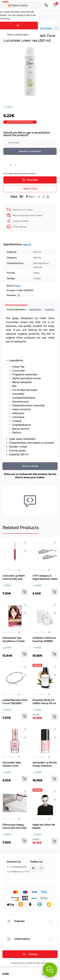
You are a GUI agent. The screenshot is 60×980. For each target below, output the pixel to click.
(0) (19, 295)
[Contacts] (46, 5)
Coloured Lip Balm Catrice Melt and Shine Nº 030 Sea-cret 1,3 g (14, 581)
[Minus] (6, 165)
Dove (17, 286)
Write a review (30, 466)
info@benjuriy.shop (20, 872)
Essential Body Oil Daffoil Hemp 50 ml (44, 702)
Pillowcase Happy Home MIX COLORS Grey (14, 828)
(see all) (27, 245)
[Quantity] (11, 165)
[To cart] (24, 592)
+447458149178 (18, 867)
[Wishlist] (25, 543)
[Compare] (25, 551)
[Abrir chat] (50, 970)
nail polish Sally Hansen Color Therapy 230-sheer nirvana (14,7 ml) (14, 767)
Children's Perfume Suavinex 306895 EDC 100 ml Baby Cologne (44, 643)
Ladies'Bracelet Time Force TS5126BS (15, 702)
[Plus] (16, 165)
